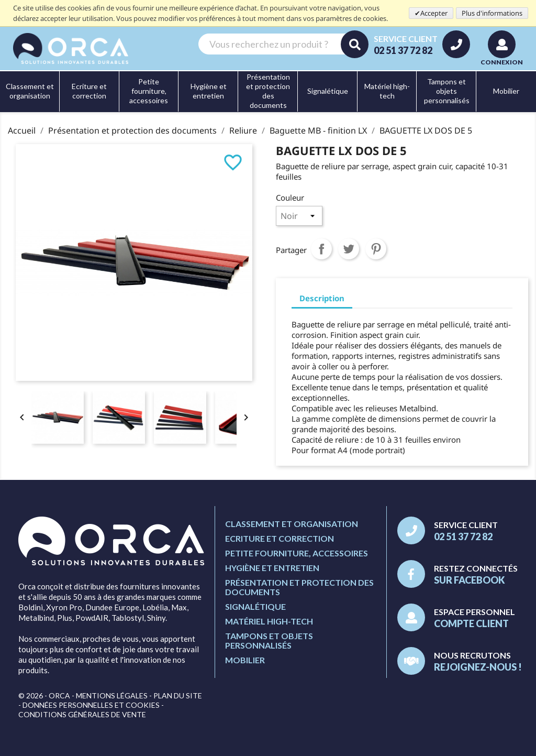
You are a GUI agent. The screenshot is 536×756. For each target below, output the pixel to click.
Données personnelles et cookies (91, 705)
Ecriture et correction (280, 538)
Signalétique (255, 606)
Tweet (349, 249)
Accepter (434, 13)
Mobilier (245, 660)
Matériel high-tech (269, 621)
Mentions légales (112, 695)
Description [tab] (322, 298)
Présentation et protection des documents (299, 587)
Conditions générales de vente (82, 714)
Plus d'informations (492, 13)
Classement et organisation (292, 524)
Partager (321, 249)
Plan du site (178, 695)
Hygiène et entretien (272, 568)
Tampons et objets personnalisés (269, 640)
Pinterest (376, 249)
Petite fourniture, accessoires (297, 553)
